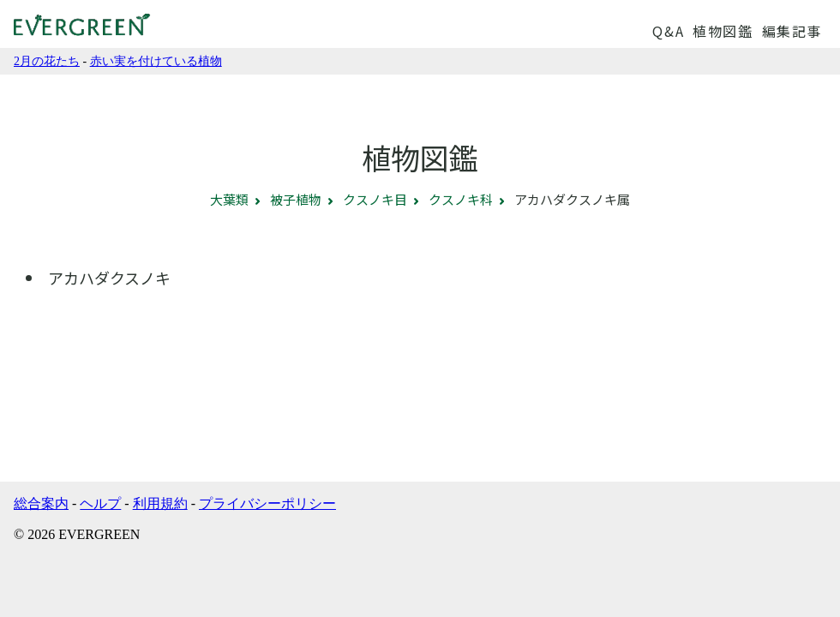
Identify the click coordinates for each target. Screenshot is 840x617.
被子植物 (296, 199)
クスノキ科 (461, 199)
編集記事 (792, 31)
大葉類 (229, 199)
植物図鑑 (723, 31)
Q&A (668, 31)
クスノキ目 (375, 199)
